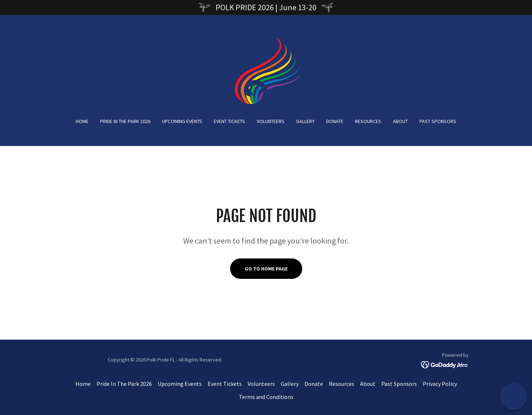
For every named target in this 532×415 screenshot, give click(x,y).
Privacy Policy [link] (440, 384)
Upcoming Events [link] (182, 121)
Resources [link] (368, 121)
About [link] (400, 121)
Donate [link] (335, 121)
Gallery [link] (305, 121)
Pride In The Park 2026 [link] (125, 121)
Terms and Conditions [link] (266, 397)
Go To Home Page (266, 269)
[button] (514, 397)
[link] (266, 71)
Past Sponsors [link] (438, 121)
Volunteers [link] (271, 121)
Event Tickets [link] (229, 121)
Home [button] (83, 384)
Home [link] (82, 121)
